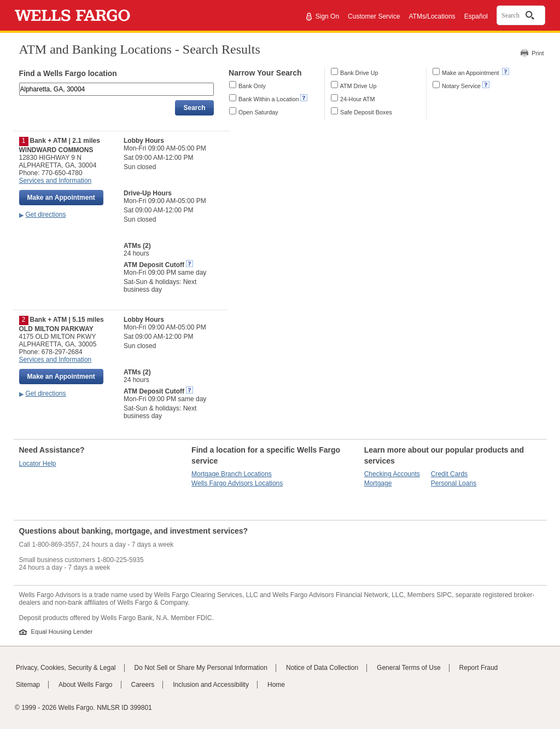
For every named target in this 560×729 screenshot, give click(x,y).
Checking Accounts (392, 474)
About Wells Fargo (86, 685)
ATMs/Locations (432, 16)
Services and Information (56, 181)
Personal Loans (454, 483)
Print (538, 53)
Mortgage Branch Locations (232, 474)
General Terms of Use (409, 668)
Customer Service (374, 16)
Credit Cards (449, 474)
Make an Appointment (471, 73)
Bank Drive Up (359, 73)
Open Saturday (258, 112)
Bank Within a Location (269, 99)
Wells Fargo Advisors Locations (237, 483)
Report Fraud (479, 668)
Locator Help (38, 464)
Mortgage (378, 483)
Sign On (327, 16)
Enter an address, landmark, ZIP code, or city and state (20, 85)
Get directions (46, 215)
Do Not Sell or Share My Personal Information (201, 668)
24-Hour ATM (357, 99)
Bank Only (252, 86)
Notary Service (461, 86)
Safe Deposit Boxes (366, 112)
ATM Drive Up (358, 86)
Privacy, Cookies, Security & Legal (66, 668)
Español (476, 16)
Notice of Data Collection (322, 668)
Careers (143, 685)
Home (276, 685)
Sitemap (28, 685)
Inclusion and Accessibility (211, 685)
